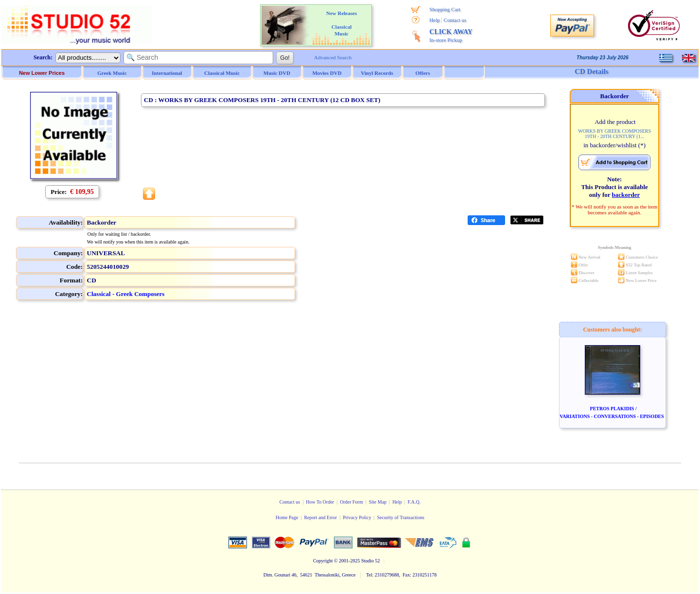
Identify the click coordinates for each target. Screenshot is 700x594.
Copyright (323, 561)
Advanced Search (333, 57)
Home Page (287, 517)
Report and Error (320, 517)
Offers (423, 73)
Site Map (378, 502)
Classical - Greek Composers (126, 294)
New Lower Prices (42, 73)
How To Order (320, 502)
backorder (626, 195)
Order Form (351, 502)
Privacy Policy (357, 517)
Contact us (455, 20)
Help (434, 20)
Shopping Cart (445, 9)
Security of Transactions (401, 517)
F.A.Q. (414, 502)
